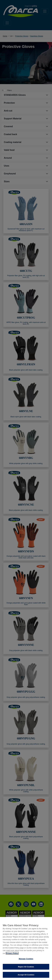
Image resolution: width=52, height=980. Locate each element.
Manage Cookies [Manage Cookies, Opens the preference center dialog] (26, 959)
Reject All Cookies (26, 967)
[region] (26, 948)
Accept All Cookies (26, 975)
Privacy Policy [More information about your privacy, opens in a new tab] (12, 953)
